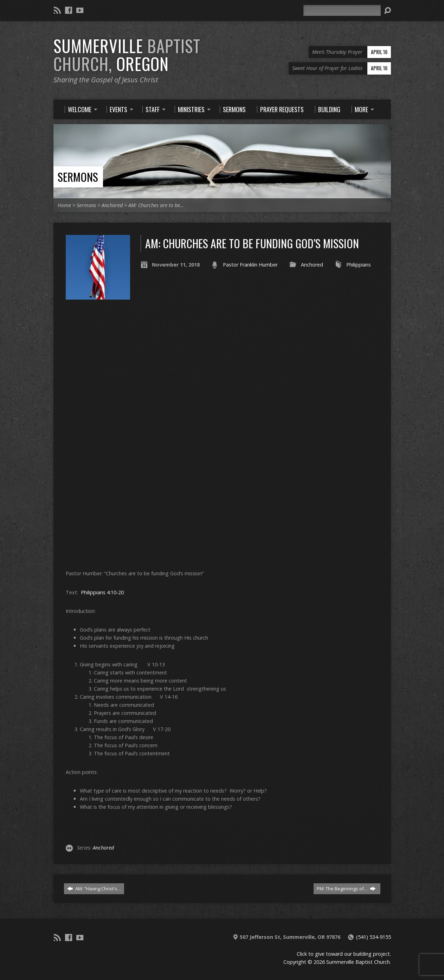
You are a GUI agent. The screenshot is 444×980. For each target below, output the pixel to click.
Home (64, 205)
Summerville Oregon (127, 55)
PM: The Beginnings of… (346, 889)
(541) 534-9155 (374, 937)
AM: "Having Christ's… (94, 889)
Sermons (78, 177)
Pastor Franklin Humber (250, 265)
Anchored (112, 205)
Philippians (359, 265)
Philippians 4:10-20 (102, 592)
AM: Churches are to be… (156, 205)
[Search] (342, 10)
